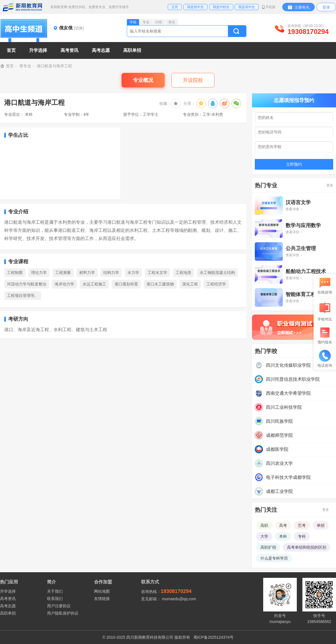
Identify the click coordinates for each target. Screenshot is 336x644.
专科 (302, 536)
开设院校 (193, 80)
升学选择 (8, 591)
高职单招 (8, 613)
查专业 (25, 66)
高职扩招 (268, 547)
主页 (175, 7)
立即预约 (294, 164)
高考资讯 (8, 599)
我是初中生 (195, 7)
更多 (330, 185)
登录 (326, 7)
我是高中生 (247, 7)
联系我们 (55, 599)
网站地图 (102, 591)
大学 (264, 536)
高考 (283, 525)
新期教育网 (22, 7)
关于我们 (55, 591)
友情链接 (102, 599)
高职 (264, 525)
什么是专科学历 (274, 558)
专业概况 (143, 80)
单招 (321, 525)
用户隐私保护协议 (63, 613)
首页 (11, 50)
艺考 (302, 525)
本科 (283, 536)
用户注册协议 (59, 606)
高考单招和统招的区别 (307, 547)
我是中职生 (221, 7)
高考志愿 (8, 606)
